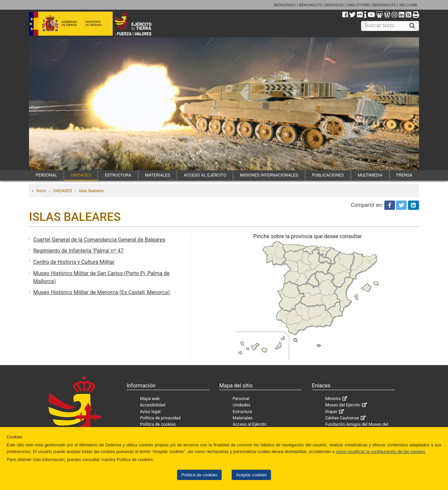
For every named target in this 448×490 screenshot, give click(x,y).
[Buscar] (412, 26)
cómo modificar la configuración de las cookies (380, 452)
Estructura (242, 412)
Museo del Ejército (343, 405)
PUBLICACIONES (328, 175)
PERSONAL (46, 175)
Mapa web (150, 399)
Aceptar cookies (251, 475)
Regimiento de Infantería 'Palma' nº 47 (78, 251)
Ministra (333, 399)
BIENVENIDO (285, 5)
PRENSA (404, 175)
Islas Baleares (91, 191)
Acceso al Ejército (249, 424)
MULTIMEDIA (370, 175)
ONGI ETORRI (358, 5)
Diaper (331, 412)
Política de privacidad (160, 418)
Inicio (41, 191)
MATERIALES (157, 175)
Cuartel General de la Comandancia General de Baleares (99, 240)
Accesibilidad (153, 405)
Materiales (243, 418)
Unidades (241, 405)
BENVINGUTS (311, 5)
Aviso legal (150, 412)
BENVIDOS (334, 5)
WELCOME (408, 5)
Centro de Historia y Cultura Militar (74, 262)
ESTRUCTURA (118, 175)
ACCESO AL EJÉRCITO (205, 175)
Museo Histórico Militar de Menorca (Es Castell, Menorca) (101, 292)
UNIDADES (81, 175)
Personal (241, 399)
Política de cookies (199, 475)
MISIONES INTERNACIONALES (269, 175)
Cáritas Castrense (342, 418)
